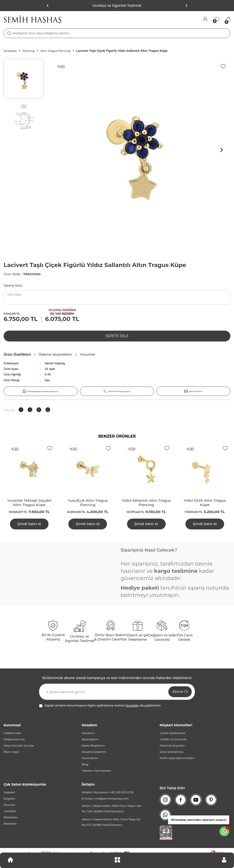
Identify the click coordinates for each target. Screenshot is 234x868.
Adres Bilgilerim (93, 745)
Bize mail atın (193, 391)
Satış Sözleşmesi (171, 752)
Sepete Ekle (117, 336)
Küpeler (9, 792)
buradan (132, 705)
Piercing (28, 51)
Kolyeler (9, 798)
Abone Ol (180, 692)
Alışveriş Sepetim (94, 752)
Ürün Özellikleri (17, 354)
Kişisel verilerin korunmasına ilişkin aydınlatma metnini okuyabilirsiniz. (100, 706)
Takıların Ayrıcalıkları (96, 771)
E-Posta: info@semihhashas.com (105, 798)
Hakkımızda (12, 733)
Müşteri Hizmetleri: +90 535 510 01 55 (108, 792)
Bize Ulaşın (12, 752)
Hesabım (88, 733)
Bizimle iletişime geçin (117, 391)
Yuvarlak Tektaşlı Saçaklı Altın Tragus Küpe (29, 503)
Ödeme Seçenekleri (55, 354)
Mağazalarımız (14, 739)
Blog (85, 764)
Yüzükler (10, 811)
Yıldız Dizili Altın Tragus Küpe (205, 503)
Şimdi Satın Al (29, 524)
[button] (186, 6)
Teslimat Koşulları (172, 745)
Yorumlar (88, 354)
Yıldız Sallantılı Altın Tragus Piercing (146, 503)
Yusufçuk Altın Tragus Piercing (88, 503)
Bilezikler (10, 824)
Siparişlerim (90, 739)
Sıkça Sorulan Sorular (19, 745)
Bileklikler (11, 817)
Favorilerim (90, 758)
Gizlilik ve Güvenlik (173, 739)
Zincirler (10, 805)
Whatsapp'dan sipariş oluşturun (41, 391)
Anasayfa (10, 51)
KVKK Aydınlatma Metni (177, 758)
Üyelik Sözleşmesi (172, 733)
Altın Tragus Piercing (55, 51)
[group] (139, 150)
